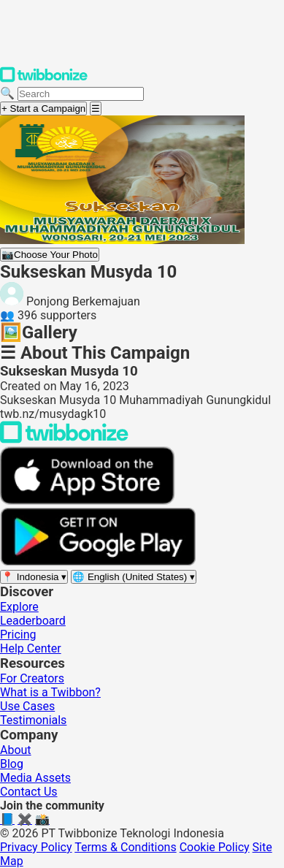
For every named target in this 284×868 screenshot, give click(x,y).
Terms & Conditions (126, 847)
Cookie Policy (215, 847)
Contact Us (29, 792)
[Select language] (134, 577)
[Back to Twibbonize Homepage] (64, 439)
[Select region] (34, 577)
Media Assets (35, 778)
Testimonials (33, 720)
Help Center (31, 648)
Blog (12, 764)
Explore (19, 607)
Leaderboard (33, 621)
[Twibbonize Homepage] (44, 79)
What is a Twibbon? (50, 692)
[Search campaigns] (81, 94)
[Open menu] (96, 108)
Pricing (18, 635)
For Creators (32, 678)
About (16, 750)
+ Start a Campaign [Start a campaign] (43, 108)
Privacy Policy (36, 847)
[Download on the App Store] (88, 501)
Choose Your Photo (50, 255)
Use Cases (27, 706)
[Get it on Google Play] (98, 562)
